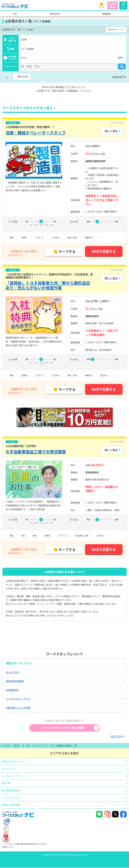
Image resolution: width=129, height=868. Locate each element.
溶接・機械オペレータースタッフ (36, 133)
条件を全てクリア (116, 29)
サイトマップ (8, 769)
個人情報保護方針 (11, 790)
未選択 (24, 58)
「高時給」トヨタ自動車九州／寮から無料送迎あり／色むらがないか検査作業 (48, 285)
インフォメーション (12, 797)
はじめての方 (13, 672)
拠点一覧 (6, 783)
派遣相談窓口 (13, 690)
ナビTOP (6, 746)
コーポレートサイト (12, 776)
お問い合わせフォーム (13, 761)
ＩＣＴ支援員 (27, 49)
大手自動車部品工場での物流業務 (36, 452)
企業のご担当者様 (11, 805)
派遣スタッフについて (19, 663)
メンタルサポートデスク (18, 699)
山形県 (24, 39)
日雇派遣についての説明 (18, 708)
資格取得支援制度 (15, 681)
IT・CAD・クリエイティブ (34, 746)
